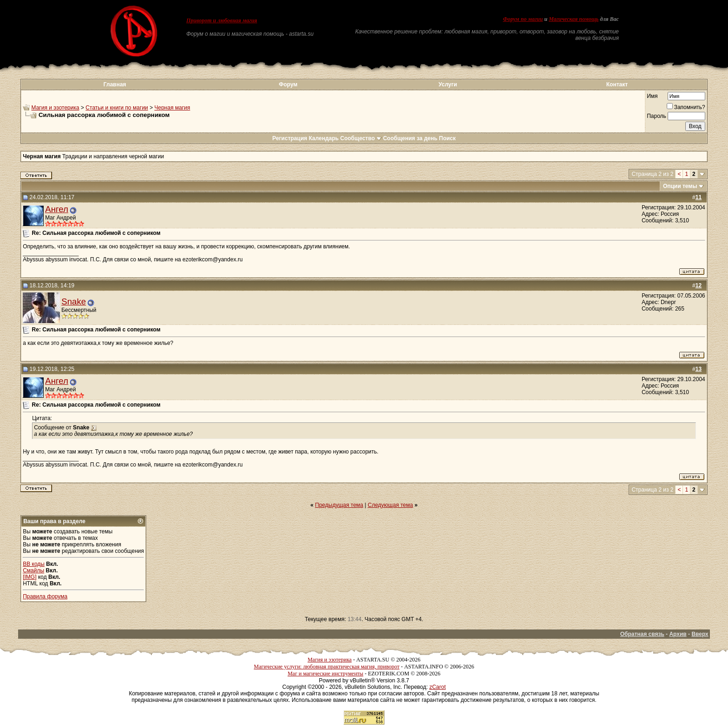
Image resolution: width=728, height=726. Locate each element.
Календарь (324, 138)
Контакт (617, 84)
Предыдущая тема (339, 505)
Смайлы (33, 570)
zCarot (438, 687)
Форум (288, 84)
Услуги (448, 84)
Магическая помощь (574, 19)
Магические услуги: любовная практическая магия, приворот (327, 667)
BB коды (34, 564)
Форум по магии (523, 19)
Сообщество (361, 138)
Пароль (656, 116)
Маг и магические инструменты (325, 674)
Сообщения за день (410, 138)
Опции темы (680, 186)
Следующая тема (390, 505)
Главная (115, 84)
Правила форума (45, 596)
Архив (678, 634)
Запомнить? (686, 107)
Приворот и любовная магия (222, 20)
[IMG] (29, 577)
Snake (74, 301)
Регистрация (289, 138)
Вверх (700, 634)
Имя (652, 96)
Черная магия (172, 108)
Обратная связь (642, 634)
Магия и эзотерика (55, 108)
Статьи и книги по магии (117, 108)
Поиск (448, 138)
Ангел (57, 209)
